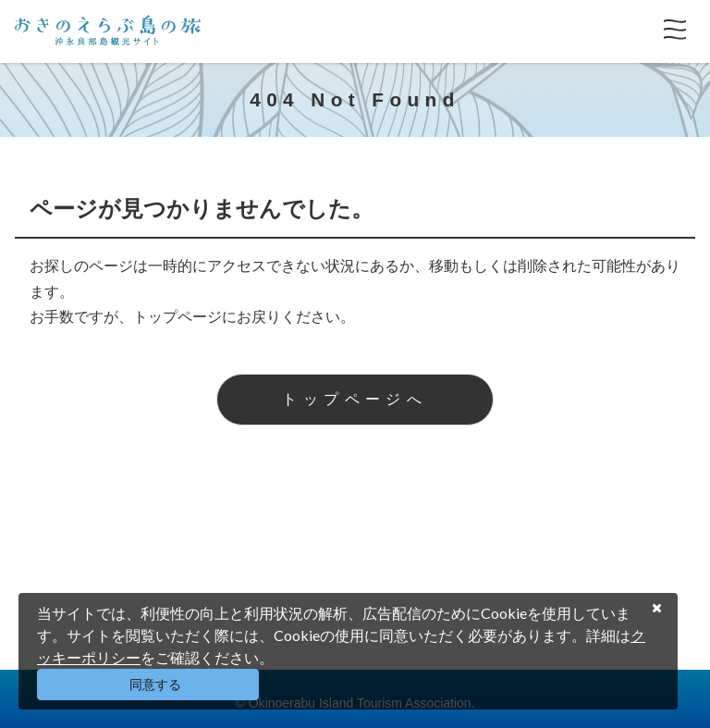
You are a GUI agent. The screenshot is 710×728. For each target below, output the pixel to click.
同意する (155, 685)
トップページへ (355, 399)
